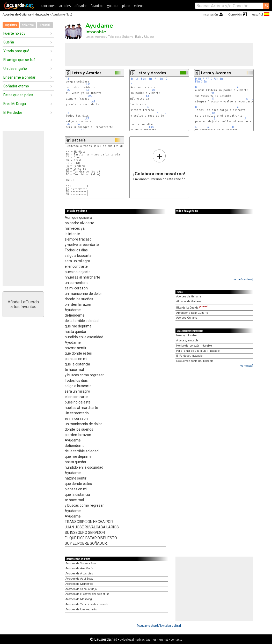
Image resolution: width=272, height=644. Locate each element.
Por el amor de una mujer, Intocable (198, 351)
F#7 (68, 90)
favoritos (97, 6)
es (155, 639)
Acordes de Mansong (79, 599)
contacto (176, 639)
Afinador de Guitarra (189, 301)
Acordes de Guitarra (17, 14)
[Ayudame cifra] (171, 626)
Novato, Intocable (187, 335)
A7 (207, 79)
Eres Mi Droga (15, 104)
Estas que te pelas (18, 95)
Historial (45, 25)
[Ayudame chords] (149, 626)
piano (126, 6)
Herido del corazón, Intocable (194, 346)
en (161, 639)
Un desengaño (15, 69)
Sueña (9, 42)
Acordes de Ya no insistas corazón (87, 604)
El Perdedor (13, 113)
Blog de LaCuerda (192, 308)
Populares (11, 25)
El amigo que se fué (19, 60)
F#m (143, 79)
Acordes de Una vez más (81, 609)
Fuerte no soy (14, 33)
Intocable (43, 14)
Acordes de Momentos (79, 584)
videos (139, 6)
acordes (65, 6)
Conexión (235, 14)
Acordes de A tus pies (79, 574)
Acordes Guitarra (187, 318)
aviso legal (127, 639)
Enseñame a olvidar (19, 77)
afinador (81, 6)
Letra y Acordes (87, 73)
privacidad (144, 639)
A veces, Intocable (187, 340)
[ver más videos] (243, 279)
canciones (48, 6)
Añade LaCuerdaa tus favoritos (23, 304)
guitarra (113, 6)
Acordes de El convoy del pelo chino (87, 594)
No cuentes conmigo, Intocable (195, 361)
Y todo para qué (16, 51)
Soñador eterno (16, 86)
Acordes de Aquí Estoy (79, 579)
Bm (87, 90)
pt (167, 639)
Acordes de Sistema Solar (81, 563)
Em (132, 79)
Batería (79, 140)
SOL (90, 96)
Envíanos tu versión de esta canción (159, 165)
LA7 (88, 84)
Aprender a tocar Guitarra (192, 313)
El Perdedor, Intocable (189, 356)
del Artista (28, 25)
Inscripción (210, 14)
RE (67, 79)
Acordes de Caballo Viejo (81, 589)
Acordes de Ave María (79, 568)
